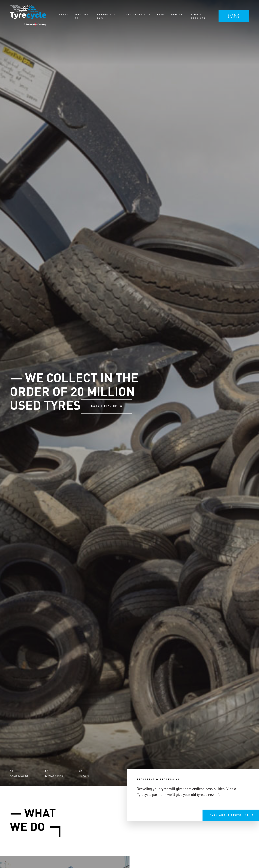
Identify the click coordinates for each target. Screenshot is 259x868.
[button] (25, 857)
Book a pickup (234, 16)
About (64, 15)
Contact (178, 15)
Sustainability (138, 15)
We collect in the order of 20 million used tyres (74, 434)
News (161, 15)
